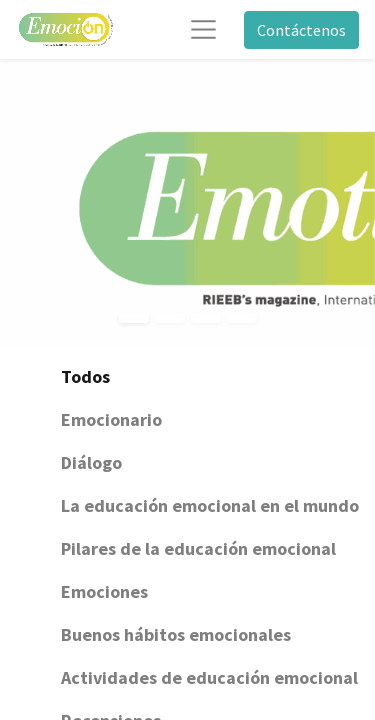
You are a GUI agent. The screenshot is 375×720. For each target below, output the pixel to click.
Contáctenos (301, 30)
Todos (85, 376)
